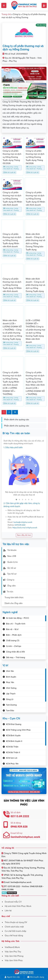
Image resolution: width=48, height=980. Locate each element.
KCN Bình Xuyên (13, 736)
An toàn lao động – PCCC (18, 618)
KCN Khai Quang (14, 724)
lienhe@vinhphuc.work (23, 522)
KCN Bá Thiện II (13, 752)
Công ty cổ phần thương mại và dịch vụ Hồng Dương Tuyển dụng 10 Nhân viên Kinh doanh (12, 285)
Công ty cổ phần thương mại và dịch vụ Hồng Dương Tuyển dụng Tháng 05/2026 (12, 157)
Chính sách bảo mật (14, 927)
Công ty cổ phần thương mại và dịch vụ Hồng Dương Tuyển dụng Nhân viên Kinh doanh (12, 240)
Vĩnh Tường (11, 688)
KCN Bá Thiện (12, 747)
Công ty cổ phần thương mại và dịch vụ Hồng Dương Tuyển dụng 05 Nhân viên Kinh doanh (12, 199)
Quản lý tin (10, 562)
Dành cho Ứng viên (14, 603)
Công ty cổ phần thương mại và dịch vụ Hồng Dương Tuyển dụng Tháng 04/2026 (35, 157)
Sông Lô (10, 699)
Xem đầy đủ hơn (24, 535)
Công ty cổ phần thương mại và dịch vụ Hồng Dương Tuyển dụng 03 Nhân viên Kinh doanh (35, 199)
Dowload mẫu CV (13, 902)
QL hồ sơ (10, 568)
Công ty (9, 580)
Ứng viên (9, 586)
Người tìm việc (12, 977)
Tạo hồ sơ (10, 574)
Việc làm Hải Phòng (14, 956)
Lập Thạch (11, 694)
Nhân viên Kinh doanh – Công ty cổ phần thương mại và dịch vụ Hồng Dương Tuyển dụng (35, 285)
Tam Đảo (10, 711)
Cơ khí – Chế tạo (14, 646)
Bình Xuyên (11, 677)
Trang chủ (6, 14)
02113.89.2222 (20, 525)
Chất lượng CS (13, 641)
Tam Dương (11, 705)
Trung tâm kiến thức (14, 598)
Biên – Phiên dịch (14, 635)
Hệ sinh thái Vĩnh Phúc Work (18, 906)
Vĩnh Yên (10, 671)
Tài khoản (10, 550)
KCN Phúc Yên (12, 764)
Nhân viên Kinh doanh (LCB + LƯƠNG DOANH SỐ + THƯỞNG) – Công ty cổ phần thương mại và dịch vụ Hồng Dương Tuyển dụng (12, 330)
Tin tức (8, 592)
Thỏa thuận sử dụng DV (16, 922)
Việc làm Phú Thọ (13, 952)
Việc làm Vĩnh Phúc (14, 960)
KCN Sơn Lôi (12, 758)
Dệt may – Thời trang (15, 657)
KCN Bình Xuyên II (14, 741)
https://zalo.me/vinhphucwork (25, 528)
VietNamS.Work (12, 947)
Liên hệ (8, 911)
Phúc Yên (10, 682)
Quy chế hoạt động (14, 936)
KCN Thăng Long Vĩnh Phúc (18, 730)
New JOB (10, 556)
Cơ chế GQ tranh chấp (15, 931)
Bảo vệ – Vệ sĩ (12, 629)
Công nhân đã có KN (15, 652)
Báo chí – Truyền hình (16, 624)
